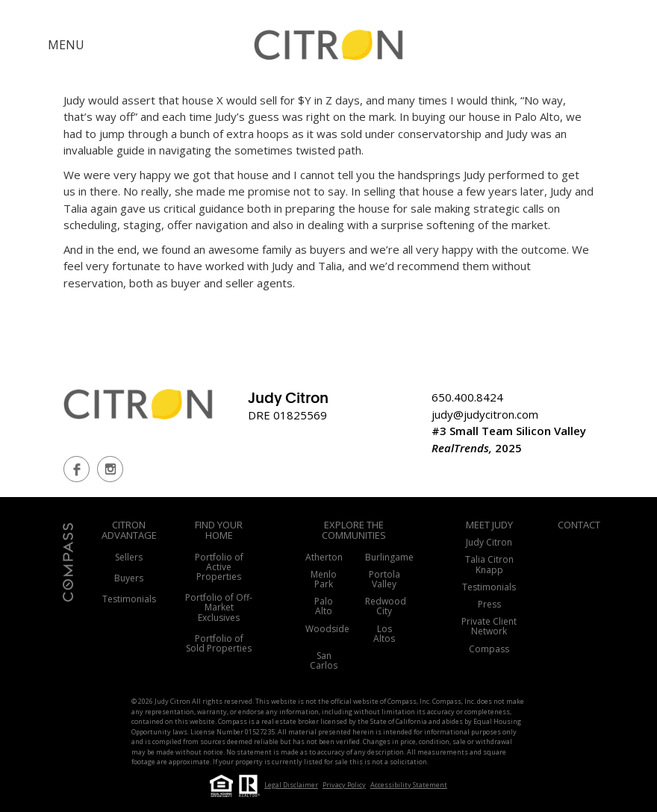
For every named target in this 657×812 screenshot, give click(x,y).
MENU (66, 45)
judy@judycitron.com (485, 414)
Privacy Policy (344, 785)
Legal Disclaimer (291, 785)
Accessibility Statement (409, 785)
